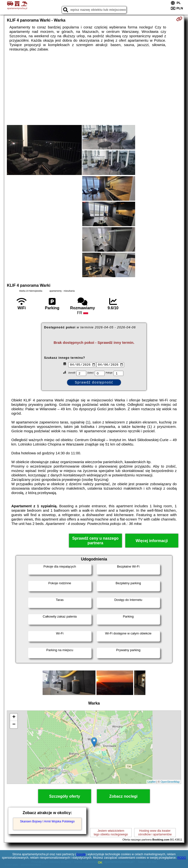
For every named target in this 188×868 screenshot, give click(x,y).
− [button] (14, 725)
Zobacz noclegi (123, 796)
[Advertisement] (94, 88)
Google (81, 854)
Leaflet (152, 782)
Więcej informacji (152, 541)
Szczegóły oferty (65, 796)
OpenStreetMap (170, 782)
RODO (182, 858)
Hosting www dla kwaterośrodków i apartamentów (155, 832)
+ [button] (14, 717)
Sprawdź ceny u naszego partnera (95, 541)
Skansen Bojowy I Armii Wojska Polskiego (47, 821)
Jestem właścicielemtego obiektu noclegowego (111, 832)
